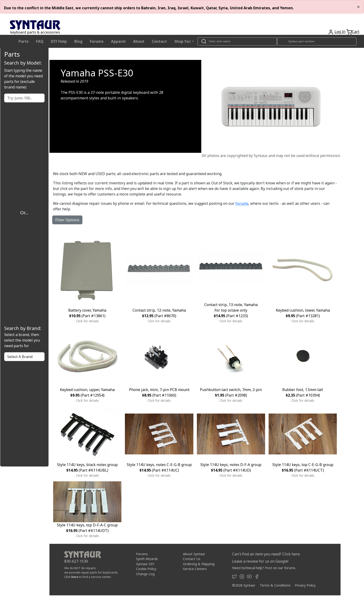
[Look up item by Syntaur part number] (317, 41)
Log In (340, 32)
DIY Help (59, 41)
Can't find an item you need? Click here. (266, 554)
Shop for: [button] (183, 41)
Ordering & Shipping (199, 564)
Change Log (145, 574)
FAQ (40, 41)
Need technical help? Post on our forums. (264, 568)
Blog (78, 41)
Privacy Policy (305, 585)
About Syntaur (194, 554)
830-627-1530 (76, 561)
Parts (24, 41)
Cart (356, 32)
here (75, 577)
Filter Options (67, 220)
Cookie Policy (146, 569)
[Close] (358, 7)
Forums (97, 41)
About (139, 41)
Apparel (118, 41)
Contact (159, 41)
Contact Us (192, 559)
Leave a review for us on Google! (260, 561)
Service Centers (195, 569)
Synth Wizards (147, 559)
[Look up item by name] (237, 41)
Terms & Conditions (275, 585)
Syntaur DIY (145, 564)
